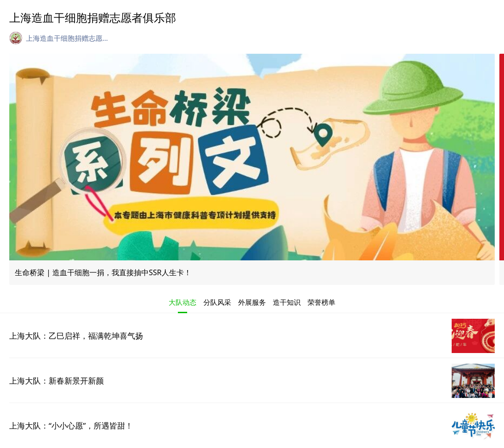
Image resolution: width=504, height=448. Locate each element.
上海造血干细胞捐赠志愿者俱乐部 (68, 38)
